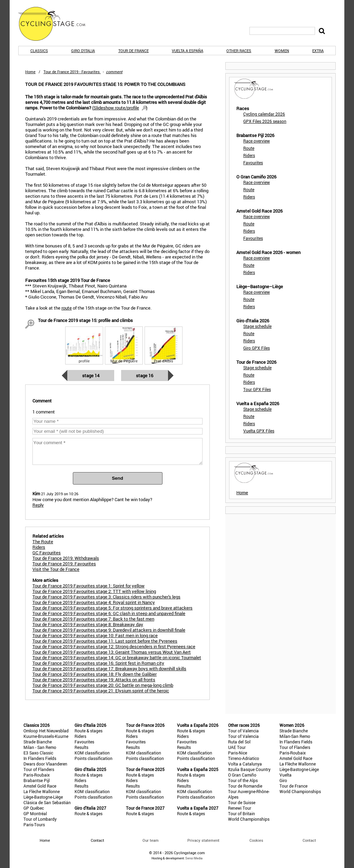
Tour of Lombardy (40, 819)
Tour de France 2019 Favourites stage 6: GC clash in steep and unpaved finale (109, 613)
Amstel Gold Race (40, 786)
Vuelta (286, 775)
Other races (239, 51)
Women (282, 51)
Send (117, 478)
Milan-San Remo (295, 736)
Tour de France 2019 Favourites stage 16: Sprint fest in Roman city (98, 663)
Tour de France (134, 51)
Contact (309, 840)
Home (30, 72)
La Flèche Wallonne (42, 791)
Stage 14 (91, 376)
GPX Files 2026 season (265, 121)
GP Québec (34, 808)
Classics (39, 51)
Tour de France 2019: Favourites (64, 564)
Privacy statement (203, 840)
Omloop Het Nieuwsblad (46, 731)
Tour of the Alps (243, 780)
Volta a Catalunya (245, 764)
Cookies (256, 840)
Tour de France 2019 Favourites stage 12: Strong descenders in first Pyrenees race (114, 646)
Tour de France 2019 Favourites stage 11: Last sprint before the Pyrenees (105, 641)
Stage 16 (145, 376)
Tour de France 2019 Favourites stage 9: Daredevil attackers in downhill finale (109, 630)
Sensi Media (194, 858)
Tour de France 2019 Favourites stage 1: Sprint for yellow (88, 586)
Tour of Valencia (243, 731)
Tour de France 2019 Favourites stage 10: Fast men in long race (95, 635)
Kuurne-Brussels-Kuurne (46, 736)
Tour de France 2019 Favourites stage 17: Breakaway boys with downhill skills (109, 669)
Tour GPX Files (257, 389)
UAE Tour (237, 747)
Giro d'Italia (83, 51)
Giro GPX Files (257, 348)
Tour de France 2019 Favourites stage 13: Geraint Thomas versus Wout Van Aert (112, 652)
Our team (151, 840)
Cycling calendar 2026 (264, 114)
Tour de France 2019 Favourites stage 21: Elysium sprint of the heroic (101, 691)
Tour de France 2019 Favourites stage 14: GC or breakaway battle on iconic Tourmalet (117, 657)
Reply (38, 505)
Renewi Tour (240, 808)
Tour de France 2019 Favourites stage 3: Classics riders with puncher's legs (106, 597)
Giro (283, 780)
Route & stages (88, 731)
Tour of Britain (242, 813)
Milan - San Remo (40, 747)
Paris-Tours (34, 825)
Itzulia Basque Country (249, 769)
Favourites (253, 163)
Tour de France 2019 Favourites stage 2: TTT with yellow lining (94, 591)
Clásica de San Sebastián (47, 802)
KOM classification (92, 753)
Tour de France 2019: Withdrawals (66, 558)
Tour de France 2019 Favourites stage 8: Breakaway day (88, 624)
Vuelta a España (188, 51)
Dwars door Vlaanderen (45, 764)
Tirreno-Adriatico (244, 758)
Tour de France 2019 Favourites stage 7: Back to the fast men (93, 619)
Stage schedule (257, 326)
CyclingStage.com (56, 24)
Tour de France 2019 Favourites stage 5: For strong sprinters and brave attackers (112, 608)
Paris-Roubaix (37, 775)
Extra (318, 51)
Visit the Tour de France (56, 569)
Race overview (257, 141)
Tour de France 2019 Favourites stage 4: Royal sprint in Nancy (94, 602)
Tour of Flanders (39, 769)
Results (81, 747)
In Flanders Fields (40, 758)
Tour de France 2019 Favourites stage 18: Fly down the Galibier (95, 674)
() (120, 108)
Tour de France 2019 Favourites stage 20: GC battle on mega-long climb (103, 685)
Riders (249, 155)
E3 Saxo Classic (38, 753)
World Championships (249, 819)
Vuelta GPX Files (259, 431)
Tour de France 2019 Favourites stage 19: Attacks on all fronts (94, 680)
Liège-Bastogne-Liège (43, 797)
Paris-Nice (238, 753)
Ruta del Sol (239, 742)
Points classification (94, 758)
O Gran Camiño (242, 775)
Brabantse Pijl (37, 780)
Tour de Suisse (242, 802)
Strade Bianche (38, 742)
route (67, 308)
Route (249, 148)
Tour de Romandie (245, 786)
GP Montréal (35, 813)
